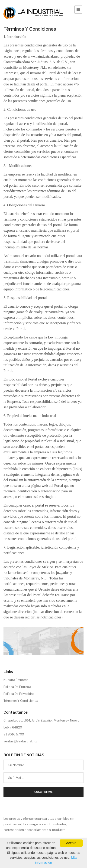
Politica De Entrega (17, 687)
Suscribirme (43, 792)
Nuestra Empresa (16, 680)
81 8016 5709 (14, 734)
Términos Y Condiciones (21, 701)
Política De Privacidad (19, 694)
